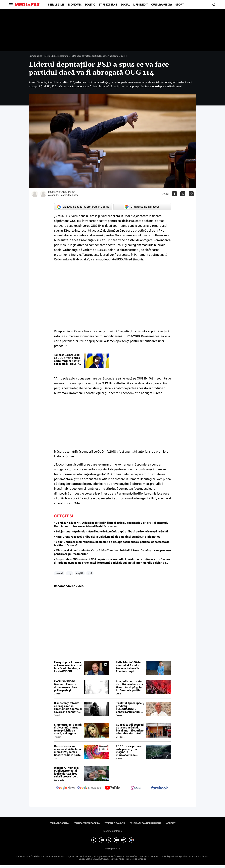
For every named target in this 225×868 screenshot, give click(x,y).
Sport (180, 5)
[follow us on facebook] (159, 788)
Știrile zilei (56, 5)
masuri (59, 573)
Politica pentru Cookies (87, 823)
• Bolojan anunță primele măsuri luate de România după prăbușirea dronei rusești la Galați (111, 532)
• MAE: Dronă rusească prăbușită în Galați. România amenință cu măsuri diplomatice (107, 537)
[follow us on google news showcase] (89, 788)
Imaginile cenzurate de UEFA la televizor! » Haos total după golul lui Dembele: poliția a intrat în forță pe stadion (130, 686)
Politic (90, 5)
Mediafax (73, 195)
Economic (75, 5)
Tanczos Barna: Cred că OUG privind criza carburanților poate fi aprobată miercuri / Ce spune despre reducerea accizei (68, 359)
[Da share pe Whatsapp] (191, 194)
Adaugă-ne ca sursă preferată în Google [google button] (83, 207)
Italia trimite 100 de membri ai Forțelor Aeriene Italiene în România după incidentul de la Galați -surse (130, 667)
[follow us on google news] (66, 788)
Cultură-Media (162, 5)
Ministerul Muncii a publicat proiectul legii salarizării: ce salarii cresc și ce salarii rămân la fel (66, 772)
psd (90, 573)
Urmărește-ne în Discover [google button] (142, 207)
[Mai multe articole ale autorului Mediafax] (43, 194)
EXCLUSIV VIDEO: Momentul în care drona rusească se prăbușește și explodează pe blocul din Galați (67, 686)
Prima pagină (36, 56)
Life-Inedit (141, 5)
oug (70, 573)
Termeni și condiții (115, 823)
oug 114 (80, 573)
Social (125, 5)
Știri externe (108, 5)
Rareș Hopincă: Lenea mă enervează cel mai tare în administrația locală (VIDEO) (68, 667)
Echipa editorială (59, 823)
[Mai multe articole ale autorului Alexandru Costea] (35, 194)
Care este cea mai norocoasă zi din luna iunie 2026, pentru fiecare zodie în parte (67, 751)
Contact (171, 823)
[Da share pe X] (183, 194)
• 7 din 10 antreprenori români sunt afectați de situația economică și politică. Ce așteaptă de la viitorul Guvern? (112, 544)
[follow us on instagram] (136, 788)
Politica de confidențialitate (146, 823)
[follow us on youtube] (113, 788)
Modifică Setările (113, 831)
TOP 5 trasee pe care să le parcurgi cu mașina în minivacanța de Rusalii (129, 751)
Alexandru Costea (58, 195)
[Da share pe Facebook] (174, 194)
